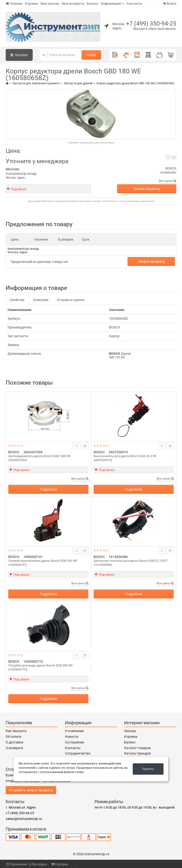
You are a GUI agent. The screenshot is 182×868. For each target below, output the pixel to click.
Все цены (168, 181)
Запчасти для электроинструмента (36, 83)
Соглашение (74, 742)
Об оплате (14, 737)
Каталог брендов (137, 753)
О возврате (14, 748)
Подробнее (48, 489)
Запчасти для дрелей (78, 83)
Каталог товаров (137, 748)
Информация (111, 4)
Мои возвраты (73, 4)
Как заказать (16, 731)
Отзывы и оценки (71, 300)
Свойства (17, 300)
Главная (14, 4)
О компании (74, 731)
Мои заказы (50, 4)
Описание (41, 300)
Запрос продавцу (147, 189)
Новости (72, 737)
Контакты (134, 4)
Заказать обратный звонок (154, 29)
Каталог (19, 55)
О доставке (14, 742)
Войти (170, 4)
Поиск (91, 55)
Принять (148, 769)
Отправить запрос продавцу (31, 790)
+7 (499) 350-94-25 (151, 24)
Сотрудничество (78, 753)
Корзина (32, 4)
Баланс (93, 4)
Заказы (130, 731)
